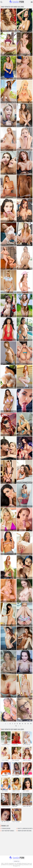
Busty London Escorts (25, 829)
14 (31, 724)
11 (22, 724)
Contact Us (16, 861)
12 (25, 724)
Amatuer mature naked (25, 831)
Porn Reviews (6, 829)
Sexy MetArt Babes (8, 831)
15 (16, 726)
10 (20, 724)
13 (28, 724)
